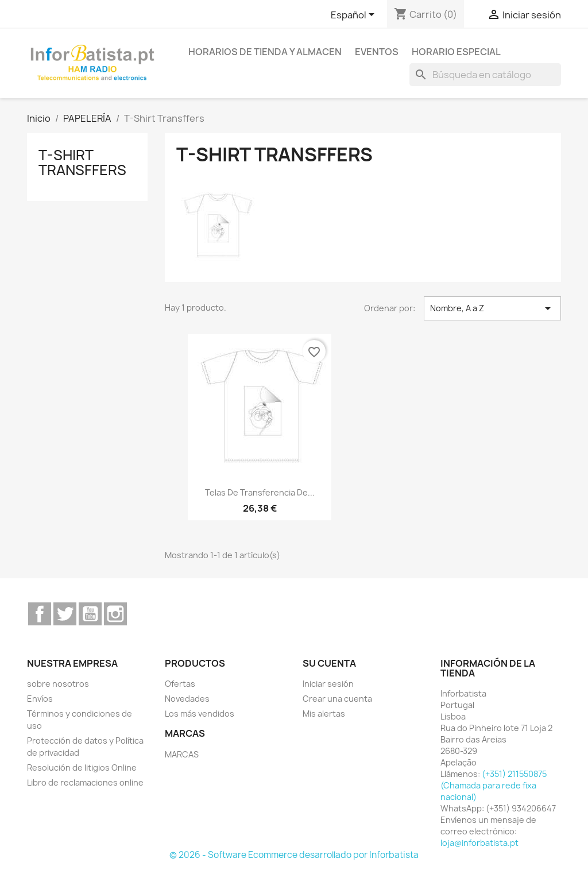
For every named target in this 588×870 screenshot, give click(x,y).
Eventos (377, 52)
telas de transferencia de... (260, 492)
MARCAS (182, 754)
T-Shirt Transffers (82, 163)
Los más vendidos (200, 714)
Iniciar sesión (328, 684)
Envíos (40, 699)
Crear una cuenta (337, 699)
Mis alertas (324, 714)
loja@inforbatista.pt (479, 843)
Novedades (187, 699)
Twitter (65, 614)
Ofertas (180, 684)
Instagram (115, 614)
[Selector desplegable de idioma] (355, 16)
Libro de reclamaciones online (85, 782)
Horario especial (456, 52)
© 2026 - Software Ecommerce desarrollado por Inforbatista (294, 855)
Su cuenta (329, 663)
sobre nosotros (58, 684)
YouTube (90, 614)
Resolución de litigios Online (82, 767)
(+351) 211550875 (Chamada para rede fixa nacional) (494, 785)
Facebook (40, 614)
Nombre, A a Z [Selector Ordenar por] (492, 308)
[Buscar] (485, 75)
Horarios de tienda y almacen (265, 52)
